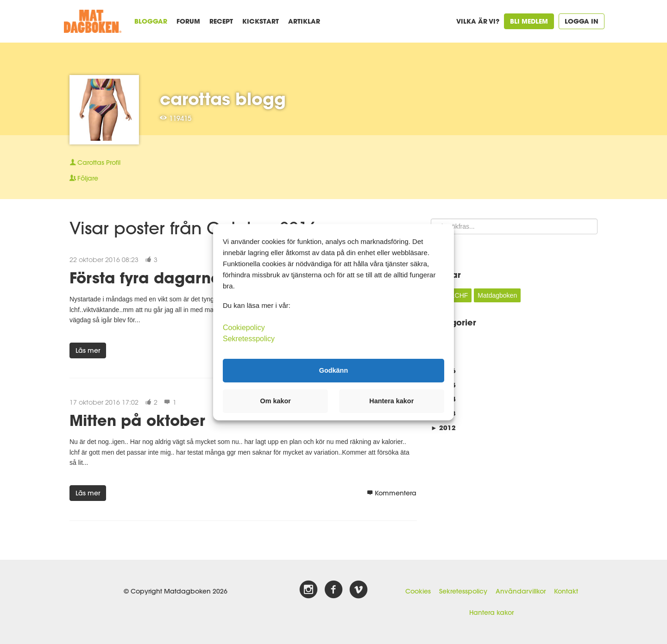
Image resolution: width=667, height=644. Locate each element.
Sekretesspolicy (463, 591)
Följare (84, 178)
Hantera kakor (491, 613)
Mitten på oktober (137, 420)
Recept (221, 21)
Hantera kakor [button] (391, 401)
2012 (443, 428)
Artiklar (304, 21)
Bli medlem (529, 21)
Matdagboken (497, 295)
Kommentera (392, 493)
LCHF (460, 295)
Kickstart (261, 21)
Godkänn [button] (333, 370)
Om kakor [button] (276, 401)
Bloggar (151, 21)
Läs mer (88, 350)
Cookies (418, 591)
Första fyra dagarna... (152, 278)
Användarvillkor (521, 591)
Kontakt (566, 591)
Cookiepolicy (244, 327)
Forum (188, 21)
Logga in (582, 21)
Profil (95, 163)
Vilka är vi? (478, 21)
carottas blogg (223, 99)
